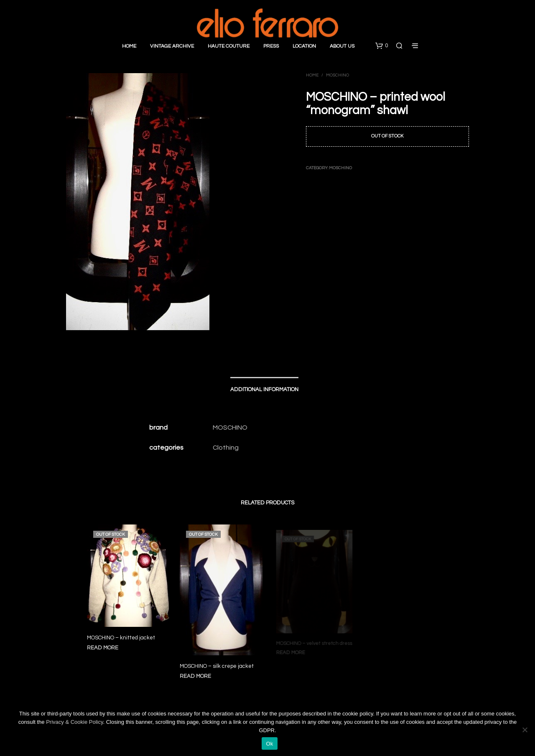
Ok (269, 744)
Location (304, 46)
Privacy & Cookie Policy (74, 722)
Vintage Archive (172, 46)
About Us (342, 46)
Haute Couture (229, 46)
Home (129, 46)
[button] (382, 46)
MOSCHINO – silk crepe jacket (217, 663)
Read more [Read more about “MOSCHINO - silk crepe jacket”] (197, 672)
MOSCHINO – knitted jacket (121, 638)
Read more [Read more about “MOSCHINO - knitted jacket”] (103, 648)
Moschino (338, 75)
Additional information (264, 389)
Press (271, 46)
